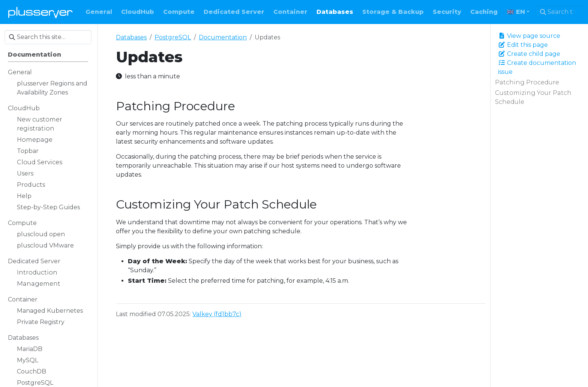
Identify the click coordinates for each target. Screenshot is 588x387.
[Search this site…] (559, 12)
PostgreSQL (173, 37)
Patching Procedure (527, 82)
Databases (131, 37)
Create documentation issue (537, 67)
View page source (529, 36)
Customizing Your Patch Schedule (533, 97)
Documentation (223, 37)
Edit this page (523, 45)
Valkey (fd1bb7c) (217, 314)
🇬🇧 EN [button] (516, 12)
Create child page (529, 54)
